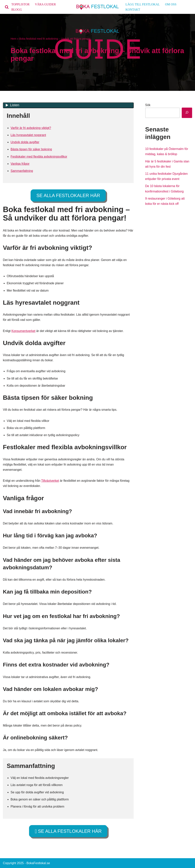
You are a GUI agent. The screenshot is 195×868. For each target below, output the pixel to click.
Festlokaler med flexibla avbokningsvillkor (39, 157)
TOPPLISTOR (20, 4)
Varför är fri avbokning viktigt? (31, 128)
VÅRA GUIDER (45, 4)
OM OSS (171, 4)
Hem (13, 39)
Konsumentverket (23, 331)
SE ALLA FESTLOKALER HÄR (68, 195)
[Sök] (7, 7)
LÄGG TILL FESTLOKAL (143, 4)
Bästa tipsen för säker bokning (31, 149)
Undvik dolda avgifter (25, 142)
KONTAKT (133, 10)
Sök (148, 105)
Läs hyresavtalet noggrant (28, 135)
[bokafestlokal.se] (98, 7)
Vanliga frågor (20, 164)
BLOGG (17, 10)
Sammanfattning (22, 171)
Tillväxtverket (50, 481)
